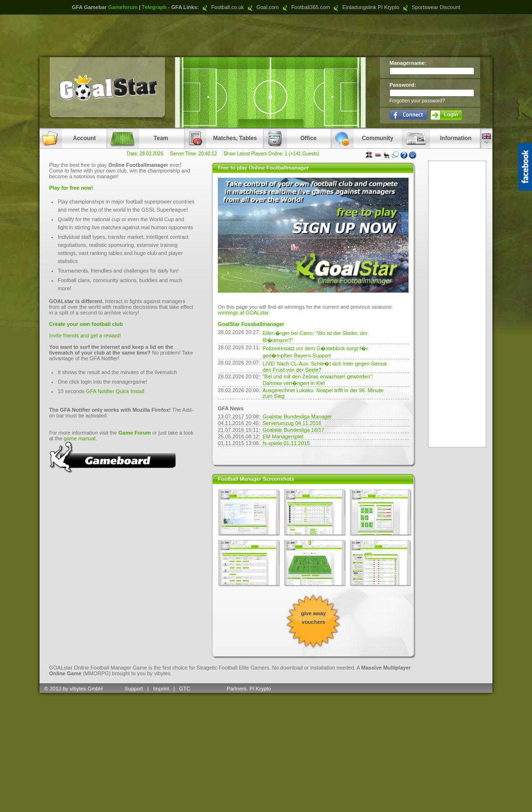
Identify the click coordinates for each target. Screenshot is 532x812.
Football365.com (305, 7)
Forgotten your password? (417, 101)
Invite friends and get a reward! (85, 335)
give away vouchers (314, 618)
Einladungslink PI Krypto (365, 7)
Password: (403, 85)
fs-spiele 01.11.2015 (286, 443)
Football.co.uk (222, 7)
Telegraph (154, 7)
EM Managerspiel (283, 436)
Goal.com (262, 7)
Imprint (161, 689)
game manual (80, 438)
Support (134, 689)
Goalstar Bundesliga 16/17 (294, 430)
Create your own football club (86, 324)
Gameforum (123, 7)
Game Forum (135, 433)
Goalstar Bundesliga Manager (297, 416)
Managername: (408, 63)
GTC (185, 689)
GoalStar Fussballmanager (251, 324)
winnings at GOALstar (243, 313)
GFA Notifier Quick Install (115, 391)
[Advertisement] (266, 36)
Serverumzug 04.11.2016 (292, 423)
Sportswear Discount (431, 7)
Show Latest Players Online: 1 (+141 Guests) (271, 154)
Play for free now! (71, 188)
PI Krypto (260, 689)
